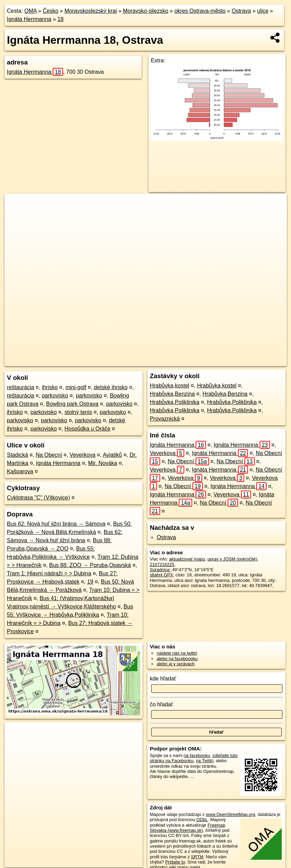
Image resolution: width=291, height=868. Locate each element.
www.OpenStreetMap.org (231, 814)
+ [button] (16, 205)
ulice (263, 11)
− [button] (16, 216)
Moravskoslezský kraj (91, 11)
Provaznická (165, 419)
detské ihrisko (111, 387)
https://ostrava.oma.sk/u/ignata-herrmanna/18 (245, 361)
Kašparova (20, 471)
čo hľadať (162, 704)
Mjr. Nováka (103, 463)
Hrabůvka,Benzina (172, 394)
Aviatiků (112, 455)
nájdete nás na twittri (177, 653)
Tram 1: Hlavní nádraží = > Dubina (49, 573)
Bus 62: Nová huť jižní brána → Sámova (56, 524)
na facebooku (197, 755)
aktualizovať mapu (187, 559)
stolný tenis (78, 412)
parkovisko (55, 396)
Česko (50, 11)
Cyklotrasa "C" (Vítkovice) (38, 498)
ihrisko (50, 387)
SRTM (197, 857)
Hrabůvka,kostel (170, 386)
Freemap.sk (181, 361)
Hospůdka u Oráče (87, 429)
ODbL (202, 820)
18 (61, 19)
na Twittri (205, 761)
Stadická (17, 455)
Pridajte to (175, 862)
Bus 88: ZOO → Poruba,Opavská (90, 565)
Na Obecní (49, 455)
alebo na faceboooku (177, 659)
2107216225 (162, 564)
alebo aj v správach (176, 664)
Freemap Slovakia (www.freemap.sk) (188, 828)
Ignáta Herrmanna (29, 19)
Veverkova (82, 455)
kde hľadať (163, 679)
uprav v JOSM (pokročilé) (232, 559)
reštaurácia (20, 387)
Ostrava (241, 11)
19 (90, 582)
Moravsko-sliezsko (146, 11)
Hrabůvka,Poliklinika (175, 402)
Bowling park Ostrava (72, 404)
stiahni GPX (162, 575)
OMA (31, 11)
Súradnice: (160, 570)
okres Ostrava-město (200, 11)
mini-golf (76, 387)
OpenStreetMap (146, 361)
